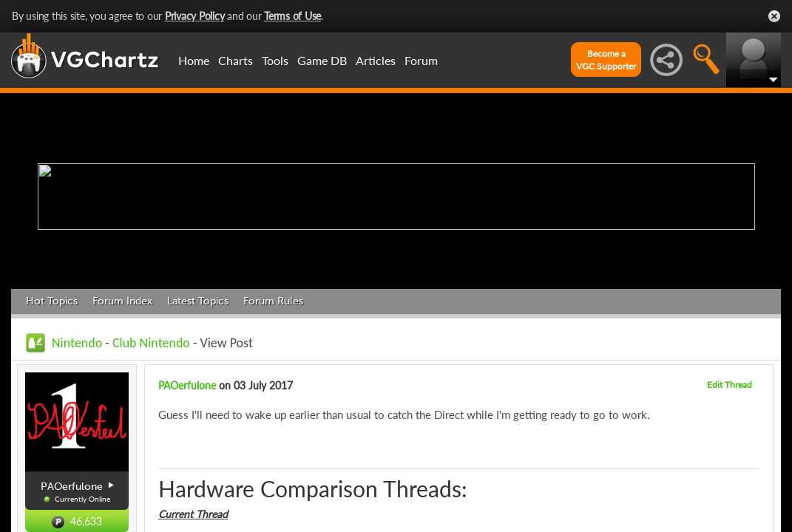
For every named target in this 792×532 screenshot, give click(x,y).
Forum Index (122, 301)
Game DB (322, 60)
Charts (236, 60)
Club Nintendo (151, 343)
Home (194, 60)
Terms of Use (292, 16)
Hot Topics (52, 301)
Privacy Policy (195, 16)
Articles (376, 60)
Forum (421, 60)
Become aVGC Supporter (606, 60)
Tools (275, 60)
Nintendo (77, 343)
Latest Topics (198, 301)
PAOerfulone (187, 385)
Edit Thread (730, 385)
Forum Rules (273, 301)
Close (774, 16)
